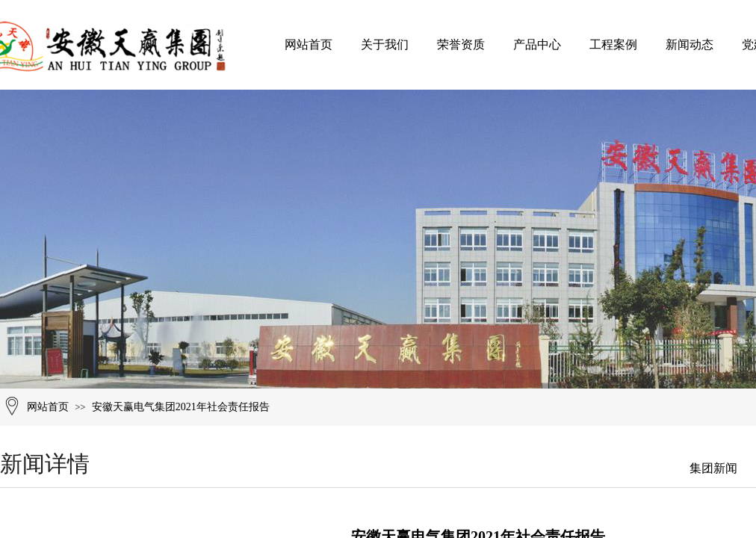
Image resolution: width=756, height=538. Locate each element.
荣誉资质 (461, 44)
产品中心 (537, 44)
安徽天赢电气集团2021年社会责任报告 (181, 407)
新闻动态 (690, 44)
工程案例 (613, 44)
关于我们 (385, 44)
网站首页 (309, 44)
